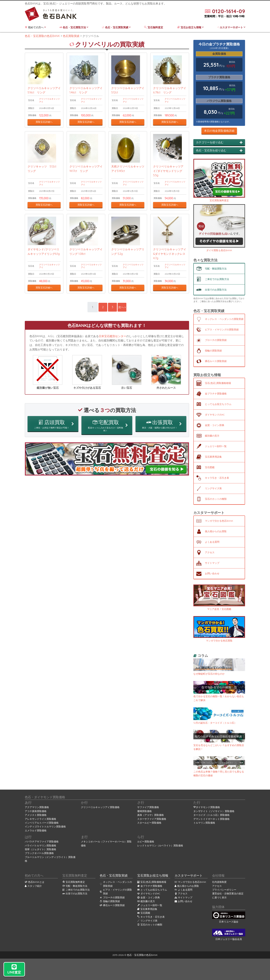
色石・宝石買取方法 (74, 27)
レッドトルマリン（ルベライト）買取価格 (160, 846)
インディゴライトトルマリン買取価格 (45, 827)
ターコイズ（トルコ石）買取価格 (211, 815)
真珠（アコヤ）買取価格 (150, 815)
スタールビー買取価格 (149, 823)
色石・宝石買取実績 (116, 27)
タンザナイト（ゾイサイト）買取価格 (214, 811)
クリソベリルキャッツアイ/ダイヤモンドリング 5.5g (169, 180)
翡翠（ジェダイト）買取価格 (40, 849)
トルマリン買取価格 (204, 823)
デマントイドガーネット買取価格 (211, 819)
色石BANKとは (35, 882)
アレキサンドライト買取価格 (40, 819)
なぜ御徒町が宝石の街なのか (209, 674)
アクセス (217, 886)
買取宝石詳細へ (44, 126)
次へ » (124, 320)
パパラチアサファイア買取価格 (42, 842)
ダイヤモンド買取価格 (208, 807)
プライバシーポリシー (224, 890)
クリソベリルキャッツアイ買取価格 (100, 807)
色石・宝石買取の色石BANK (142, 955)
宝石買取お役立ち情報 (153, 875)
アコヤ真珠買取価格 (36, 811)
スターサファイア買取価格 (152, 819)
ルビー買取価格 (146, 842)
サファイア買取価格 (148, 807)
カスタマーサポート (231, 27)
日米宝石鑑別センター (112, 349)
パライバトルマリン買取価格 (40, 846)
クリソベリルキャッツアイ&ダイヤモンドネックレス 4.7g (170, 267)
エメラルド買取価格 (36, 831)
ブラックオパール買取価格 (39, 853)
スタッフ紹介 (33, 886)
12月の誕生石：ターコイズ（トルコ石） (215, 723)
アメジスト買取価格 (36, 815)
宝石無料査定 (154, 27)
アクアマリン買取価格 (37, 807)
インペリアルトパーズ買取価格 (42, 823)
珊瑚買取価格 (144, 811)
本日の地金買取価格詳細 (219, 131)
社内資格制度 (219, 882)
